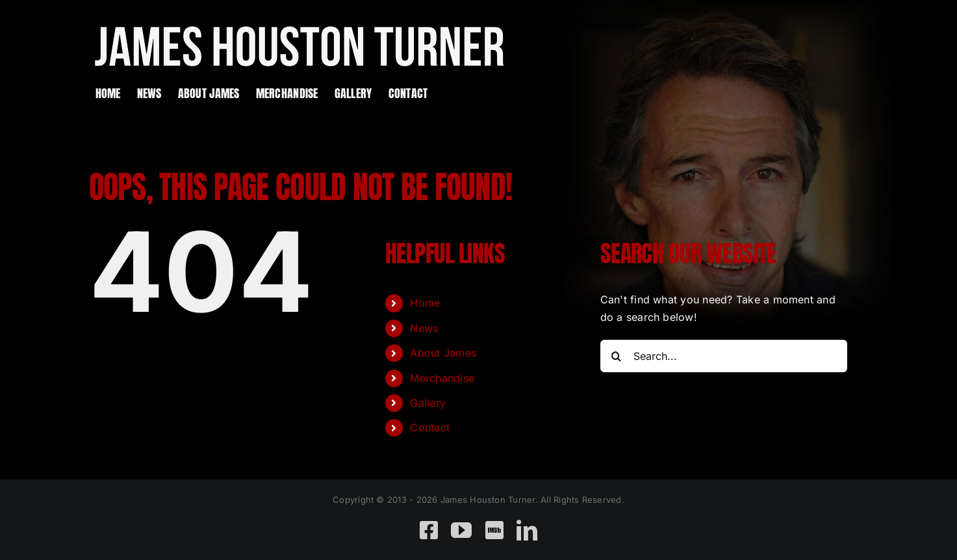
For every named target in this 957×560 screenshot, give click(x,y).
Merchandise (442, 378)
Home (425, 303)
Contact (430, 427)
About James (443, 353)
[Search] (617, 356)
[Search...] (724, 356)
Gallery (428, 403)
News (424, 328)
